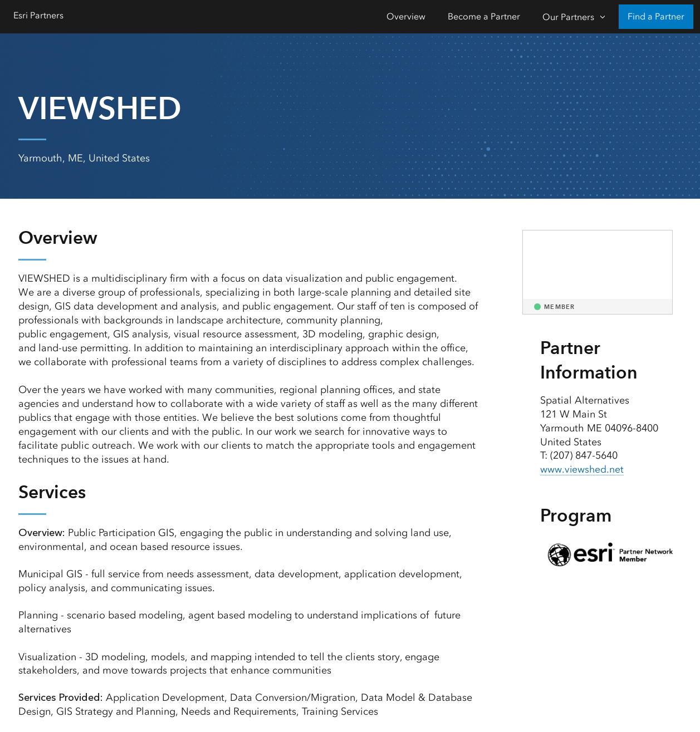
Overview (406, 16)
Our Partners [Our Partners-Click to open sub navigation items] (568, 17)
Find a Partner (656, 16)
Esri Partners (38, 15)
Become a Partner (484, 16)
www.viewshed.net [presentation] (582, 469)
